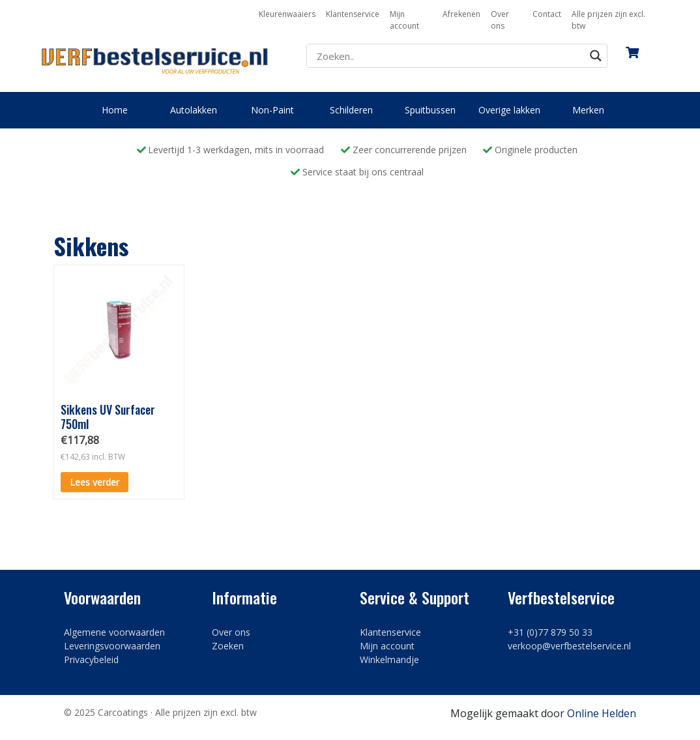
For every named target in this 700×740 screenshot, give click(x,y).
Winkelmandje (389, 659)
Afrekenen (461, 14)
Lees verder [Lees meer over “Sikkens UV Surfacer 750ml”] (95, 482)
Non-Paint (272, 110)
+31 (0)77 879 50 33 (550, 632)
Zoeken (228, 646)
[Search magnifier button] (595, 56)
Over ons (500, 20)
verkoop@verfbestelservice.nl (569, 646)
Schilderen (351, 110)
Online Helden (602, 713)
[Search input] (449, 56)
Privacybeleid (91, 659)
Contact (547, 14)
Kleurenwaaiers (287, 14)
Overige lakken (509, 110)
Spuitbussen (430, 110)
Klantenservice (353, 14)
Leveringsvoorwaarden (112, 646)
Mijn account (404, 20)
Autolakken (194, 110)
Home (115, 110)
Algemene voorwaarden (114, 632)
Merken (588, 110)
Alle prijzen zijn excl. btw (608, 20)
